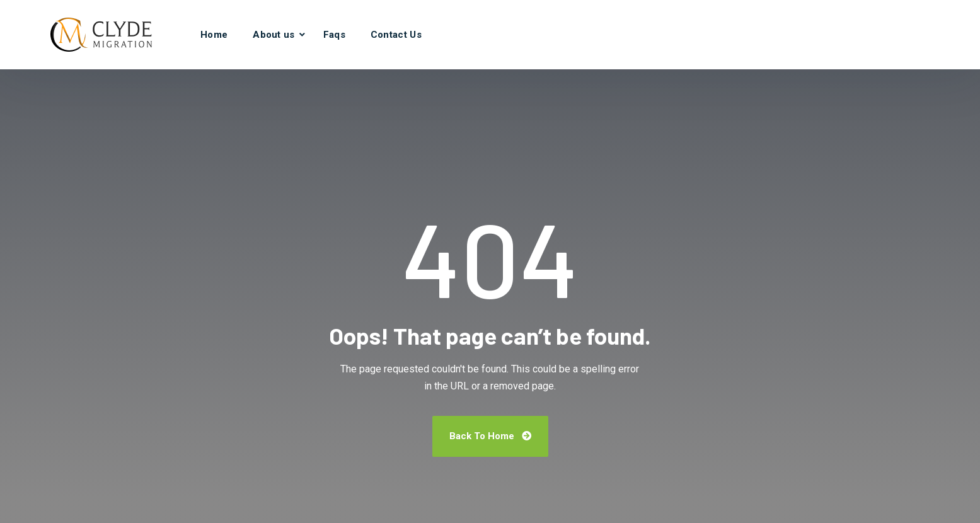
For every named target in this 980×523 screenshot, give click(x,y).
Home (214, 35)
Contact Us (396, 35)
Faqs (334, 35)
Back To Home (490, 436)
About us (274, 35)
